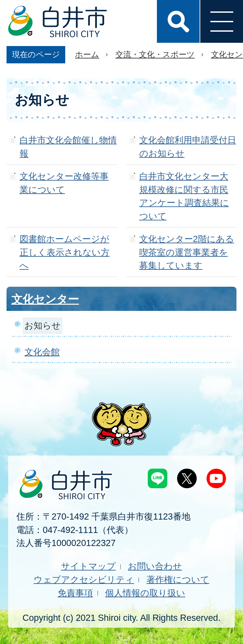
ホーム (87, 54)
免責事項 (75, 593)
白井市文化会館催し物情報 (68, 147)
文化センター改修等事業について (64, 183)
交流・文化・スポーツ (155, 54)
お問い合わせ (155, 566)
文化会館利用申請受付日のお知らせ (188, 147)
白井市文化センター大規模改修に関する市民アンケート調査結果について (184, 196)
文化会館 (42, 352)
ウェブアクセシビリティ (84, 580)
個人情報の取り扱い (145, 593)
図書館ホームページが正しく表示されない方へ (65, 252)
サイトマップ (88, 566)
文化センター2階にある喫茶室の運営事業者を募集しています (187, 252)
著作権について (178, 580)
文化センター (45, 299)
